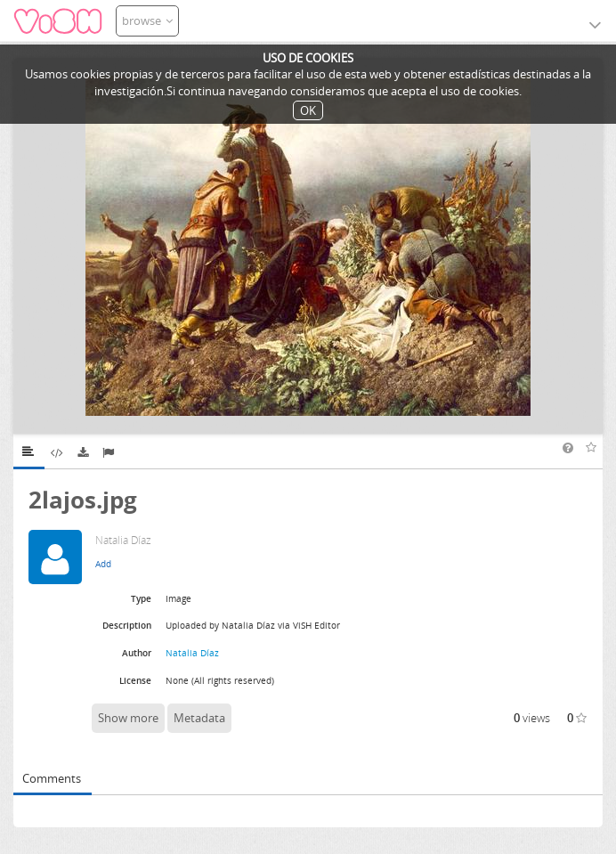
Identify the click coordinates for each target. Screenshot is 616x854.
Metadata (199, 718)
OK (308, 110)
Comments (52, 778)
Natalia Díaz (192, 653)
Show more (128, 718)
